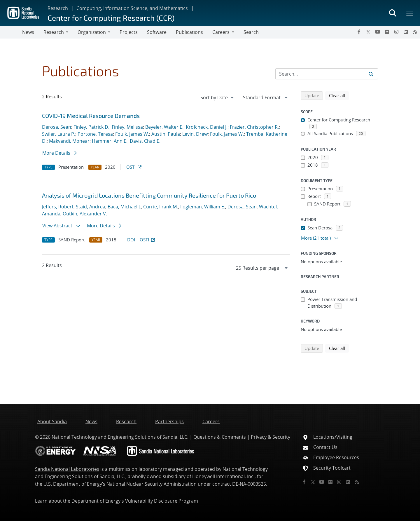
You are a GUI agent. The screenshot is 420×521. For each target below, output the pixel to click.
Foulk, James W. (132, 134)
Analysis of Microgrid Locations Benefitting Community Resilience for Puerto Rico (149, 195)
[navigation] (218, 97)
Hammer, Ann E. (110, 141)
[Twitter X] (368, 32)
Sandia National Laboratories (67, 469)
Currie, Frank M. (161, 207)
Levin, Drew (195, 134)
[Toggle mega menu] (410, 13)
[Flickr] (387, 32)
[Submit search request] (371, 74)
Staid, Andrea (91, 207)
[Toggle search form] (393, 13)
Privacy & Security (271, 437)
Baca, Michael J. (124, 207)
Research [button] (54, 32)
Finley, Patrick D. (91, 127)
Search (251, 32)
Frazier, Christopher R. (254, 127)
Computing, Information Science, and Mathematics (132, 8)
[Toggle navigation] (11, 32)
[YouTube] (378, 32)
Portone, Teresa (95, 134)
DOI (131, 240)
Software (157, 32)
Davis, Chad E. (145, 141)
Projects (129, 32)
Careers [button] (221, 32)
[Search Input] (327, 74)
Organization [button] (92, 32)
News (28, 32)
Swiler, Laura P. (59, 134)
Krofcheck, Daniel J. (207, 127)
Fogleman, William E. (203, 207)
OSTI (134, 167)
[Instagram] (396, 32)
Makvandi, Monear (69, 141)
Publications (189, 32)
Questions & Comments (220, 437)
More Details (60, 153)
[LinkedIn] (406, 32)
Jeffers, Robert (58, 207)
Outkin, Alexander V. (85, 214)
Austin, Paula (166, 134)
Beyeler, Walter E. (164, 127)
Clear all (339, 95)
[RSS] (415, 32)
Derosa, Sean (57, 127)
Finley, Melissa (127, 127)
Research (58, 8)
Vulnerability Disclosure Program (162, 501)
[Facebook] (359, 32)
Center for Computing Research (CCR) (111, 18)
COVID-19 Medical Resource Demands (91, 116)
